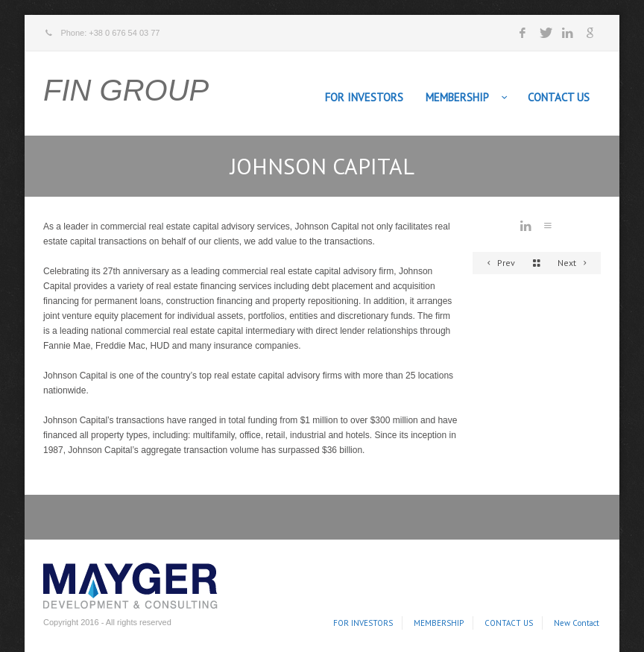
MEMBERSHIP (457, 97)
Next (574, 263)
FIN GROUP (126, 90)
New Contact (577, 623)
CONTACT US (559, 97)
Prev (499, 263)
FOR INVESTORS (364, 97)
